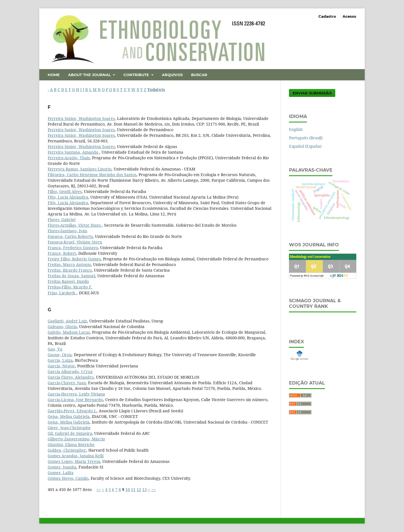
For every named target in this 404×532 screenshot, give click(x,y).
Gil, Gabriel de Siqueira (70, 433)
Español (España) (305, 146)
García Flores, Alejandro (71, 377)
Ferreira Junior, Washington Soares (81, 130)
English (296, 129)
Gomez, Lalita (61, 473)
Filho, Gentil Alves (65, 191)
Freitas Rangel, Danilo (68, 281)
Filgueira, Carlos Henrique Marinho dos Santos (92, 175)
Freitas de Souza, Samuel (71, 276)
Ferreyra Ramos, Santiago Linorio (80, 169)
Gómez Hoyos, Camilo (68, 478)
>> (153, 489)
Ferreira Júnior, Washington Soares (81, 118)
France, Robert (62, 253)
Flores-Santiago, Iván (67, 231)
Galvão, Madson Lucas (69, 332)
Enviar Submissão (312, 93)
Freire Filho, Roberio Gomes (74, 259)
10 (128, 489)
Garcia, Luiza (60, 360)
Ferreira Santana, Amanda (74, 152)
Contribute (137, 75)
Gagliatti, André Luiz (67, 321)
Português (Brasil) (306, 138)
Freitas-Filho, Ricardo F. (70, 287)
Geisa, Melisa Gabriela (69, 416)
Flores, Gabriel (62, 220)
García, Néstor (61, 366)
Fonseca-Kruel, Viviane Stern (75, 242)
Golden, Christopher (67, 450)
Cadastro (327, 16)
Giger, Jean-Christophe (69, 428)
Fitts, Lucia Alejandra (68, 197)
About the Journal (90, 75)
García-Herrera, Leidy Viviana (76, 394)
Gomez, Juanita (62, 467)
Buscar (199, 75)
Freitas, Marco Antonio (69, 264)
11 (133, 489)
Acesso (349, 16)
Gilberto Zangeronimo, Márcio (76, 439)
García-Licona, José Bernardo (75, 400)
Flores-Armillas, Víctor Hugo (75, 225)
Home (54, 75)
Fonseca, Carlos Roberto (70, 236)
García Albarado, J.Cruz (70, 371)
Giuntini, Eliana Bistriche (71, 445)
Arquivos (172, 75)
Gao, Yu (55, 349)
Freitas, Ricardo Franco (70, 270)
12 (139, 489)
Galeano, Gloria (62, 327)
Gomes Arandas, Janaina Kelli (76, 456)
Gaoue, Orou (60, 355)
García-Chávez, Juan (67, 383)
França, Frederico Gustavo (73, 248)
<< (98, 489)
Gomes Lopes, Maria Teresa (74, 461)
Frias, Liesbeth (62, 293)
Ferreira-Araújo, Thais (69, 158)
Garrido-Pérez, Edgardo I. (72, 411)
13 (144, 489)
